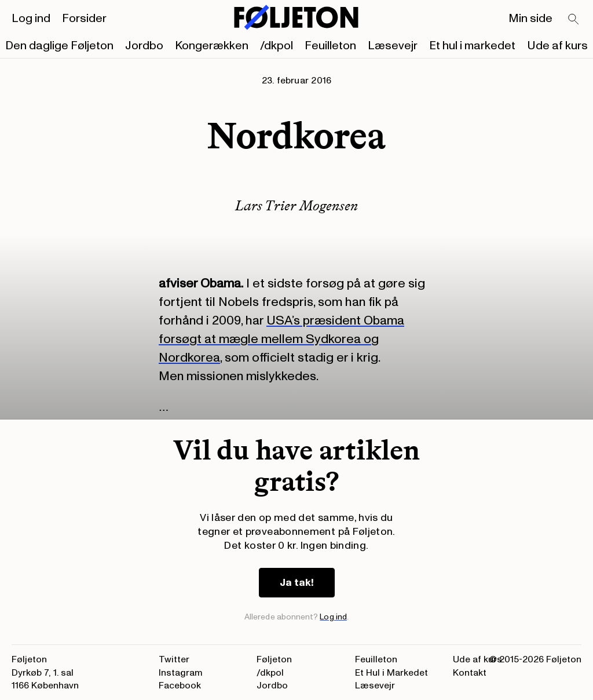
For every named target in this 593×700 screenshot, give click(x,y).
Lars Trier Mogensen (296, 205)
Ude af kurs (557, 46)
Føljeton (274, 659)
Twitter (174, 659)
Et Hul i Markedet (391, 673)
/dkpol (277, 46)
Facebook (180, 686)
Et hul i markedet (472, 46)
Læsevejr (393, 46)
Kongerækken (212, 46)
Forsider (84, 19)
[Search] (574, 20)
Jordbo (144, 46)
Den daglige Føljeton (59, 46)
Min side (530, 19)
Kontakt (470, 673)
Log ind (31, 19)
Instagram (181, 673)
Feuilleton (330, 46)
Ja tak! (297, 583)
